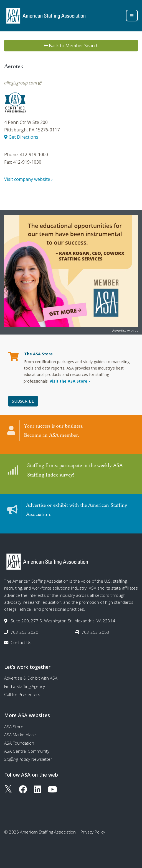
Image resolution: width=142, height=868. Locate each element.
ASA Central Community (27, 751)
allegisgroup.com (23, 83)
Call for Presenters (22, 694)
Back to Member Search (71, 46)
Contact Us (21, 642)
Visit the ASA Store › (70, 381)
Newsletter (28, 759)
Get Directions (21, 137)
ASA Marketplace (20, 735)
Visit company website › (28, 179)
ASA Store (14, 727)
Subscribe (23, 401)
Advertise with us (125, 331)
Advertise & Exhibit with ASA (31, 678)
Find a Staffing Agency (25, 686)
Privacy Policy (93, 832)
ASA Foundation (19, 743)
